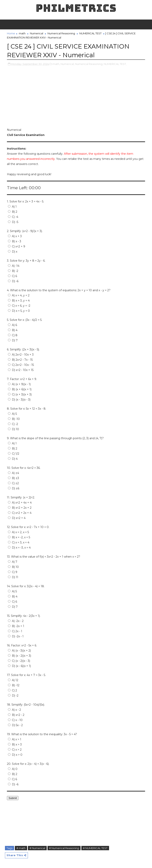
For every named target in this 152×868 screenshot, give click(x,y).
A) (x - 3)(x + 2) (19, 650)
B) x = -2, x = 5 (19, 537)
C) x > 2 (15, 749)
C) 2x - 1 (15, 631)
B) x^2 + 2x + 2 (20, 508)
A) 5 (12, 414)
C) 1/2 (14, 453)
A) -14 (14, 266)
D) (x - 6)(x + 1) (19, 666)
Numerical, (67, 64)
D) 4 (13, 459)
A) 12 (13, 680)
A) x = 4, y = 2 (19, 295)
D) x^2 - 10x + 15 (21, 370)
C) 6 (12, 276)
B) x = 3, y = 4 (19, 300)
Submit (13, 798)
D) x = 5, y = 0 (19, 311)
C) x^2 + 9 (17, 246)
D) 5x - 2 (15, 725)
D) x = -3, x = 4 (19, 547)
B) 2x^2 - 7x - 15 (20, 360)
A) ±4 (13, 473)
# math (21, 848)
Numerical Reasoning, (89, 64)
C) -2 (13, 424)
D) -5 (13, 222)
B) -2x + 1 (16, 626)
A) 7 (13, 562)
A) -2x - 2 (16, 621)
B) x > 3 (15, 744)
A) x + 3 (15, 236)
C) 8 (13, 335)
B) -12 (14, 685)
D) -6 (13, 281)
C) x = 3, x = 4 (19, 542)
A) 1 (12, 206)
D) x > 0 (15, 755)
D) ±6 (14, 488)
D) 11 (13, 577)
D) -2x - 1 (16, 636)
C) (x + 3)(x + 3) (20, 394)
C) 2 (12, 690)
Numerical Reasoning (61, 33)
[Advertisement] (76, 99)
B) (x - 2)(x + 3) (19, 655)
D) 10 (13, 429)
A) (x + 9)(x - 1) (19, 384)
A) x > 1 (15, 739)
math (22, 33)
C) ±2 (13, 483)
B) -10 (14, 419)
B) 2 (13, 212)
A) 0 (13, 769)
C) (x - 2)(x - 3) (19, 661)
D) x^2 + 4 (17, 518)
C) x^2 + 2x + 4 (20, 513)
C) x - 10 (15, 720)
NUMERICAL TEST (90, 33)
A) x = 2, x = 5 (18, 532)
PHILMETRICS (76, 8)
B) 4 (13, 330)
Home (11, 33)
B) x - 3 (15, 241)
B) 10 (13, 567)
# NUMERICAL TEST (95, 848)
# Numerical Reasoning (64, 848)
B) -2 (13, 271)
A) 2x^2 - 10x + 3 (21, 354)
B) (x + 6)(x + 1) (20, 389)
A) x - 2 (14, 710)
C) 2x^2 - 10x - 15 (21, 365)
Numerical (37, 33)
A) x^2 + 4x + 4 (20, 502)
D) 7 (13, 340)
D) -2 (13, 695)
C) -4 (13, 217)
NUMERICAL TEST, (115, 64)
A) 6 (12, 325)
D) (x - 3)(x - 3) (19, 399)
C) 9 (13, 572)
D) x (13, 251)
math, (56, 64)
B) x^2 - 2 (16, 715)
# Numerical (37, 848)
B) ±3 (13, 478)
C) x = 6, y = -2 (19, 305)
